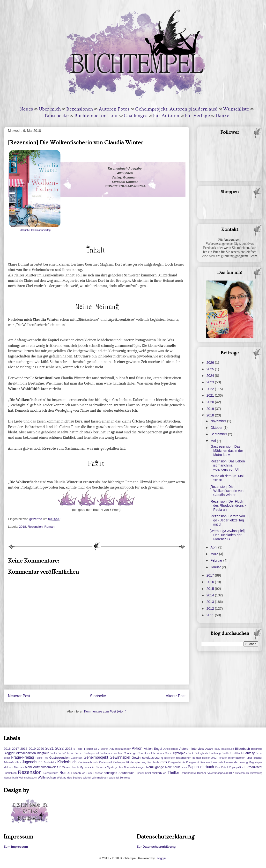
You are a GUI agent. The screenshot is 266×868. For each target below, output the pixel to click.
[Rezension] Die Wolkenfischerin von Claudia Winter (227, 491)
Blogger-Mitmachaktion (20, 753)
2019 (211, 409)
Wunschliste (236, 109)
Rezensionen (80, 109)
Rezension (35, 527)
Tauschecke (56, 116)
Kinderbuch (67, 762)
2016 (211, 582)
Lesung (243, 762)
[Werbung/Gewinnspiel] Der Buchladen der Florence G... (227, 535)
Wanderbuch (11, 778)
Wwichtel (114, 778)
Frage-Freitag (22, 757)
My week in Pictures (93, 767)
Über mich (50, 109)
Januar (216, 567)
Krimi (163, 762)
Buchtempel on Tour (96, 116)
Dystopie (179, 753)
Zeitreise (125, 777)
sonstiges (110, 773)
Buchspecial (91, 753)
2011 (211, 615)
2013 (211, 602)
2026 (211, 363)
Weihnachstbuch (28, 778)
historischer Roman (188, 758)
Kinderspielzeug (137, 762)
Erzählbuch (236, 753)
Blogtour (43, 753)
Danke (222, 116)
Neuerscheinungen (135, 767)
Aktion (137, 748)
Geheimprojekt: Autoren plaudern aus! (176, 109)
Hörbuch (222, 758)
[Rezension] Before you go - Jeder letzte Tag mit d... (227, 520)
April (214, 547)
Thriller (173, 773)
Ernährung (215, 753)
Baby (217, 749)
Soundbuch (126, 773)
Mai (214, 441)
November (219, 421)
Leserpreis (217, 762)
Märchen (19, 767)
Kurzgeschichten (196, 762)
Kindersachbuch (88, 762)
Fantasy (249, 753)
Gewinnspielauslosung (147, 758)
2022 (211, 389)
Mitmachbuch (70, 767)
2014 (211, 595)
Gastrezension (59, 758)
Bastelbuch (228, 749)
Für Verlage (197, 116)
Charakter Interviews (151, 753)
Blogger (161, 858)
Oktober (217, 428)
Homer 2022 (209, 758)
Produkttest (254, 767)
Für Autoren (166, 116)
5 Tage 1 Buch (83, 749)
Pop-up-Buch (237, 767)
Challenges (136, 116)
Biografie (257, 749)
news (184, 767)
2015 (211, 589)
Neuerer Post (19, 696)
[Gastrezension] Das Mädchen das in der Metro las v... (226, 451)
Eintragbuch (201, 753)
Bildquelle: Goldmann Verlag (35, 230)
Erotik (225, 753)
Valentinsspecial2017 (221, 773)
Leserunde (231, 762)
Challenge (130, 753)
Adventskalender (120, 749)
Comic (168, 753)
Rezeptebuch (51, 773)
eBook (190, 753)
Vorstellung (256, 773)
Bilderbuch (242, 749)
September (219, 434)
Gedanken (77, 758)
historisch (170, 758)
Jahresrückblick (12, 762)
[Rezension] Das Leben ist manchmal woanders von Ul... (227, 465)
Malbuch (8, 767)
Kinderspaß (106, 762)
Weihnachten (47, 777)
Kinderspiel (119, 762)
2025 (211, 369)
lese (208, 762)
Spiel (148, 773)
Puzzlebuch (10, 773)
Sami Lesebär (95, 773)
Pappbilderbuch (201, 767)
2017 (211, 575)
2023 (211, 382)
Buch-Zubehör (66, 753)
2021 (211, 395)
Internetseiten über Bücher (245, 758)
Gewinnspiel (120, 757)
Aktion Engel (153, 749)
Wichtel (87, 778)
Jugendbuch (32, 762)
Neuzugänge (155, 767)
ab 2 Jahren (101, 749)
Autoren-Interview (192, 749)
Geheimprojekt (96, 757)
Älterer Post (176, 696)
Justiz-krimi (50, 762)
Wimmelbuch (100, 777)
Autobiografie (171, 749)
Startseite (98, 696)
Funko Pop (42, 758)
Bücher (78, 753)
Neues (26, 109)
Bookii (53, 753)
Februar (217, 560)
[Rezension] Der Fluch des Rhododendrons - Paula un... (228, 505)
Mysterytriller (115, 767)
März (215, 554)
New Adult (172, 767)
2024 (211, 376)
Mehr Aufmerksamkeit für (43, 767)
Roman (49, 527)
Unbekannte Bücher (193, 773)
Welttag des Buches (69, 777)
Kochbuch (153, 762)
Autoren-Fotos (114, 109)
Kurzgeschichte (177, 762)
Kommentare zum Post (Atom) (105, 711)
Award (209, 749)
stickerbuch (159, 773)
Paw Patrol (222, 767)
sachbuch (79, 773)
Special (140, 773)
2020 (211, 402)
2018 (23, 527)
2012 (211, 608)
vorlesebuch (242, 773)
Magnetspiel (256, 762)
